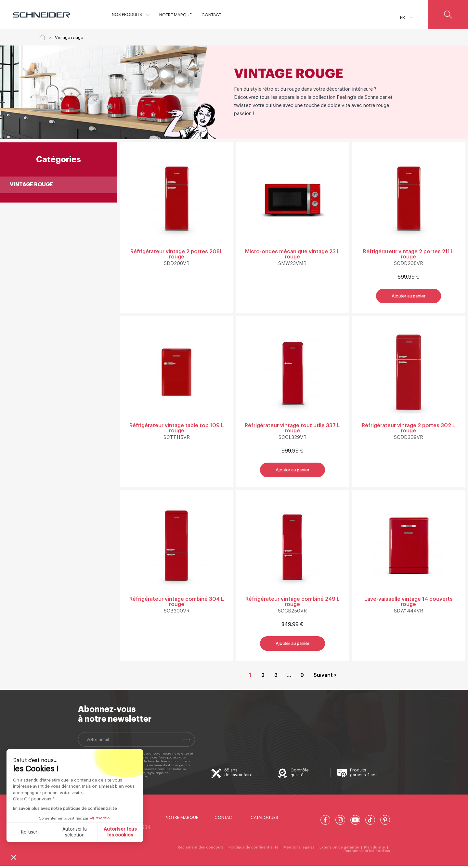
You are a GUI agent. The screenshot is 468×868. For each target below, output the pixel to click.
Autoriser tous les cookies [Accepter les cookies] (120, 832)
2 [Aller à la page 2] (263, 677)
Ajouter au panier (409, 297)
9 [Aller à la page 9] (302, 677)
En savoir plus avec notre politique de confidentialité (65, 809)
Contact (224, 820)
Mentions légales (299, 850)
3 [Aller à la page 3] (276, 677)
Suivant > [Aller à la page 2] (325, 677)
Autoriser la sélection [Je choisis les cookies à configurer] (75, 832)
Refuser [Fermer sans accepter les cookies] (29, 832)
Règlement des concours (201, 850)
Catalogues (264, 820)
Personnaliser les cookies (367, 853)
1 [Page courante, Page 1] (250, 677)
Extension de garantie (339, 850)
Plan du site (375, 850)
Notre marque (182, 820)
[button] (14, 857)
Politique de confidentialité (253, 850)
